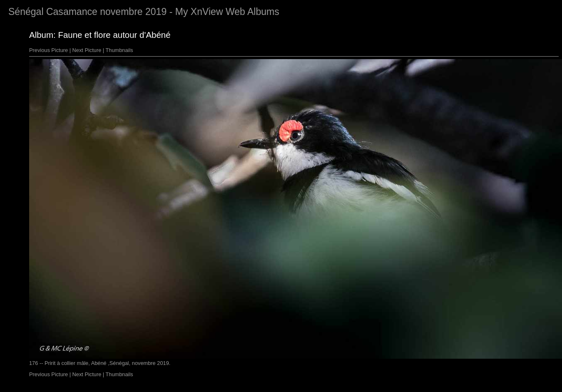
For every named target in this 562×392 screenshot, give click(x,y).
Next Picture (87, 50)
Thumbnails (119, 50)
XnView (207, 12)
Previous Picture (48, 50)
